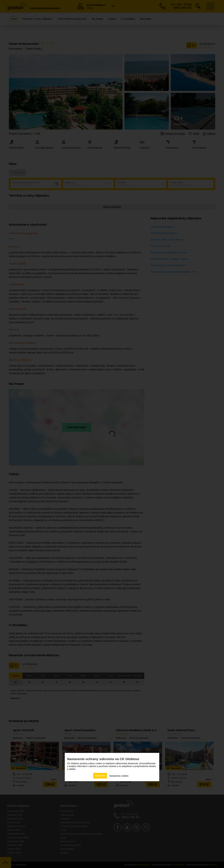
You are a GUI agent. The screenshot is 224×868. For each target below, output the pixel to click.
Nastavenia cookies (119, 776)
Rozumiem (100, 776)
